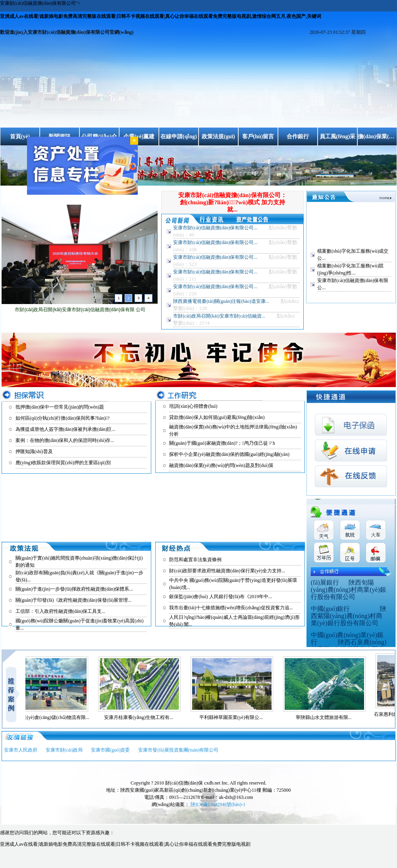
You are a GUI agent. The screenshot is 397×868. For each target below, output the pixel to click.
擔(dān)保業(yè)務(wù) (377, 137)
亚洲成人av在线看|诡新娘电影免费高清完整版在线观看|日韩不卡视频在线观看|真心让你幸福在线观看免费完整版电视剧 (125, 844)
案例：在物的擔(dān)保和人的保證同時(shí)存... (65, 440)
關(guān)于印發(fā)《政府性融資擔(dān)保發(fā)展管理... (73, 600)
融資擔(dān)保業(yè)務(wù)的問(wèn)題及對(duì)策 (221, 465)
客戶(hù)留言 (258, 137)
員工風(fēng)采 (338, 137)
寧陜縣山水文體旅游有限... (327, 717)
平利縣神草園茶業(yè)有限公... (234, 717)
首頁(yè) (20, 137)
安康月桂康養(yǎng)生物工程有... (142, 717)
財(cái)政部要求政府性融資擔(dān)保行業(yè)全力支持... (227, 571)
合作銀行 (298, 137)
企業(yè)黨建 (139, 137)
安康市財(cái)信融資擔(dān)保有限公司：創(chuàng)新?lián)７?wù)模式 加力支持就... (232, 202)
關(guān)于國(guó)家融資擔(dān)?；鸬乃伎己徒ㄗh (222, 443)
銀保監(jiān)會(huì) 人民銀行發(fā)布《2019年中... (221, 597)
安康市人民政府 (21, 750)
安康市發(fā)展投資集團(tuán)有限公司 (178, 750)
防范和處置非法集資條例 (195, 560)
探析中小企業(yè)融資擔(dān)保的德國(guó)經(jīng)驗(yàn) (229, 454)
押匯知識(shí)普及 (34, 451)
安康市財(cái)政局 (64, 750)
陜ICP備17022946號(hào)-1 (218, 804)
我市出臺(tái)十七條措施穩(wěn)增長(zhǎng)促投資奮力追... (231, 608)
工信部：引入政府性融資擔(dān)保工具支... (60, 611)
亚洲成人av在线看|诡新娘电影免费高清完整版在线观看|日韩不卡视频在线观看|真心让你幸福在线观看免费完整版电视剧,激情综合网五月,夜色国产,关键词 (161, 16)
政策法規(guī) (218, 137)
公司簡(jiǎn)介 (99, 137)
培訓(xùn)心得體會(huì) (193, 406)
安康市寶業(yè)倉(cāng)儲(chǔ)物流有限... (49, 717)
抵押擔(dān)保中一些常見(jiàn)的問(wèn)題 (60, 407)
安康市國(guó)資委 (110, 750)
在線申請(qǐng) (179, 137)
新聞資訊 (60, 137)
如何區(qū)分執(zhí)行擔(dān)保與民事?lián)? (63, 418)
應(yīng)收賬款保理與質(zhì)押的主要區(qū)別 (63, 463)
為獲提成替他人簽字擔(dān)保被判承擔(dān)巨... (66, 429)
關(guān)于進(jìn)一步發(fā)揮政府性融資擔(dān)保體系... (74, 589)
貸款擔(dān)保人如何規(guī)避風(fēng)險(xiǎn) (217, 417)
